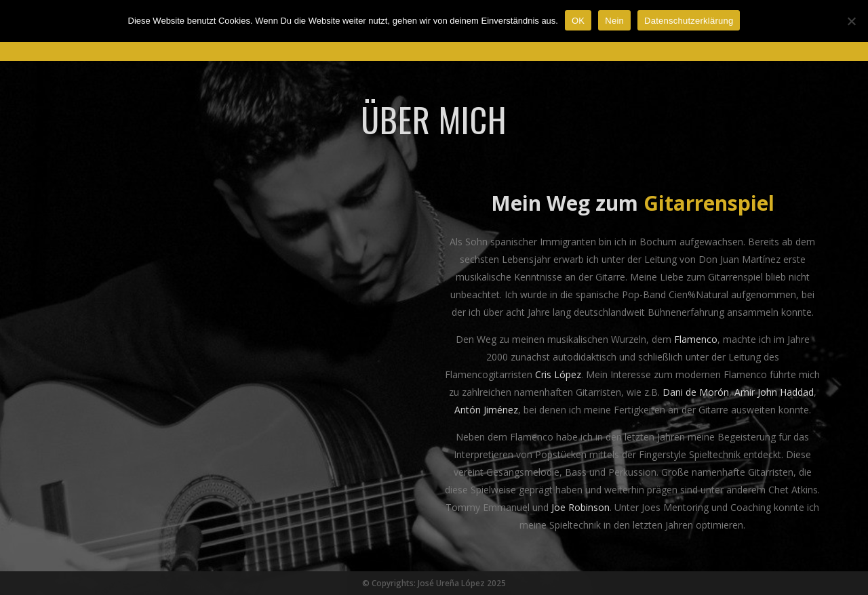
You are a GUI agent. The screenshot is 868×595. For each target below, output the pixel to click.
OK (578, 21)
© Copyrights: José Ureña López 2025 (434, 583)
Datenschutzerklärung (689, 21)
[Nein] (851, 21)
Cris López (558, 374)
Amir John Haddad (774, 392)
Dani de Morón (696, 392)
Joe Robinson (580, 507)
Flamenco (696, 339)
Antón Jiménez (486, 410)
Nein (614, 21)
